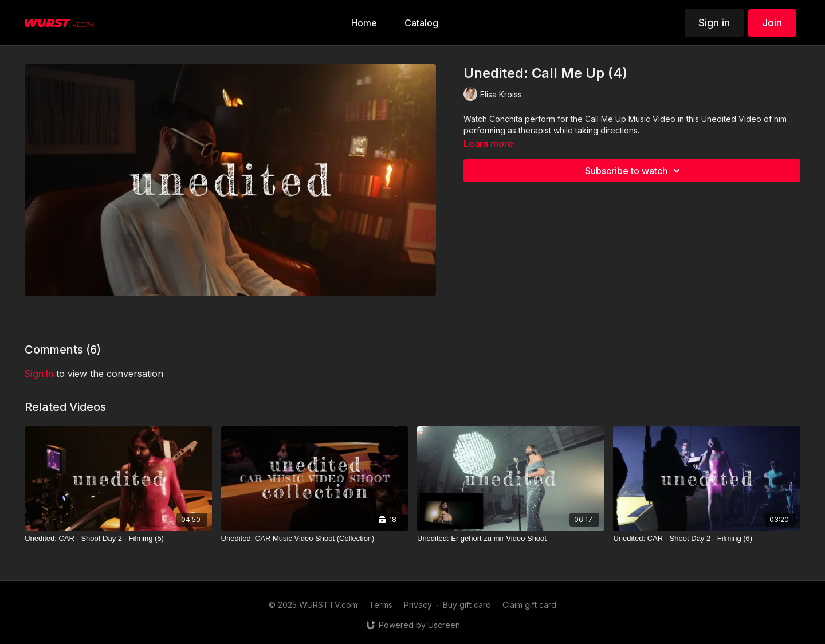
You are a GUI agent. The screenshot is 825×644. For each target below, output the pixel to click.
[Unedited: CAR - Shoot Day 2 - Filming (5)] (118, 539)
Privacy (418, 605)
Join (772, 23)
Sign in (714, 23)
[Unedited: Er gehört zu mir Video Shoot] (510, 539)
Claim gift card (529, 605)
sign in (39, 374)
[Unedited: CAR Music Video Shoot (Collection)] (315, 539)
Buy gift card (467, 605)
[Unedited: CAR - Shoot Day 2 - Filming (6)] (706, 539)
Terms (381, 605)
